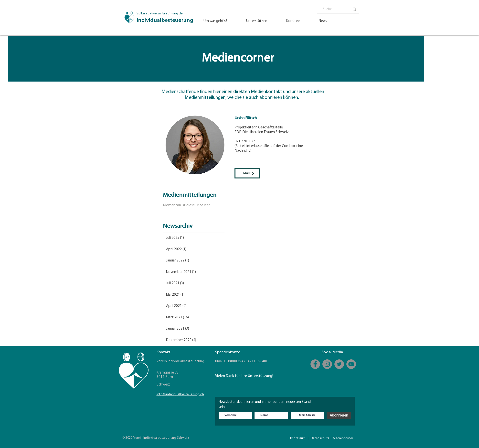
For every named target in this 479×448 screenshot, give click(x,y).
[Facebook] (315, 364)
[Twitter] (339, 364)
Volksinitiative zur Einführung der (160, 14)
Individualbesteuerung (165, 21)
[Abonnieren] (339, 416)
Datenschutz (320, 438)
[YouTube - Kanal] (351, 364)
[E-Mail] (247, 173)
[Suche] (333, 9)
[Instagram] (327, 364)
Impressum (298, 438)
